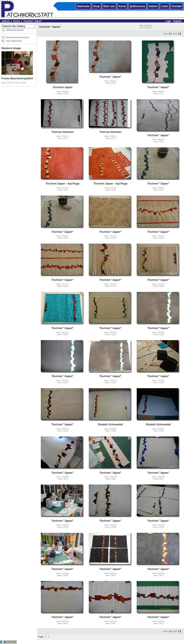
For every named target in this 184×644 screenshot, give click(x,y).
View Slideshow (14, 41)
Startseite (83, 6)
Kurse (122, 6)
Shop (97, 6)
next (165, 34)
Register (178, 21)
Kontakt (177, 6)
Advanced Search (15, 30)
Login (168, 21)
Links (165, 6)
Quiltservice (137, 6)
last (175, 34)
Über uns (109, 6)
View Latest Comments (17, 37)
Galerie (153, 6)
